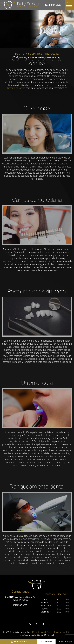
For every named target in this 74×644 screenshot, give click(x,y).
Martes (45, 603)
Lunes (44, 600)
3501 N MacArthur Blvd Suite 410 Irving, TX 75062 (20, 599)
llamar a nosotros (16, 88)
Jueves (44, 609)
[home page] (20, 5)
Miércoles (46, 606)
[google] (30, 624)
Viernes (45, 612)
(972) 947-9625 (53, 5)
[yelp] (43, 624)
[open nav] (70, 5)
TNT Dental (49, 635)
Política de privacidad (56, 632)
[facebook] (37, 624)
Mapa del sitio (38, 632)
